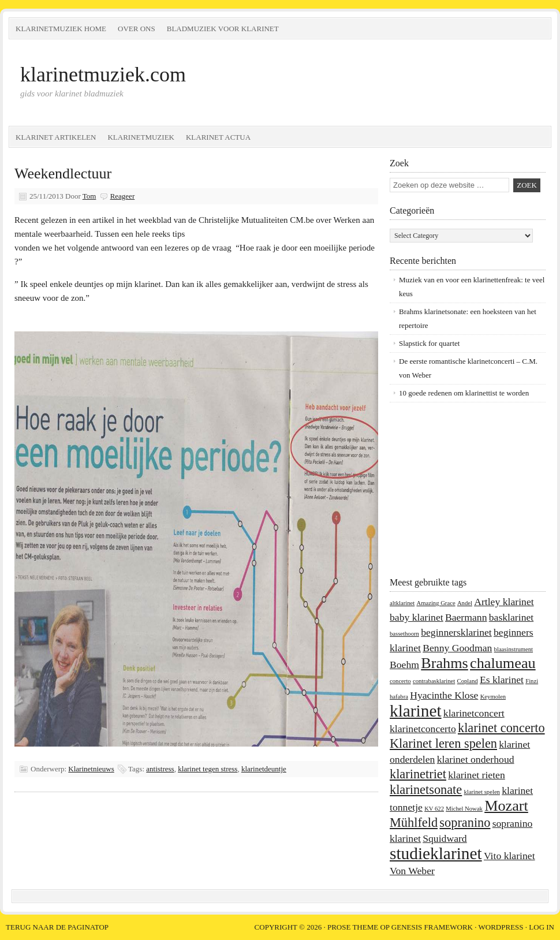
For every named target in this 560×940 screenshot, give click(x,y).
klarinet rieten (477, 775)
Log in (542, 927)
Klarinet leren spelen (443, 743)
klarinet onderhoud (476, 759)
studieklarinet (436, 853)
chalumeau (503, 663)
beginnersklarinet (456, 632)
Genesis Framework (432, 927)
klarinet (416, 711)
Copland (468, 681)
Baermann (466, 617)
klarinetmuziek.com (103, 74)
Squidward (445, 838)
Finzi (532, 681)
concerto (400, 681)
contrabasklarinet (434, 681)
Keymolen (493, 697)
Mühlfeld (414, 822)
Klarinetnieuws (91, 769)
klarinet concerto (501, 728)
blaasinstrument (514, 649)
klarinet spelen (482, 792)
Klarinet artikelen (56, 137)
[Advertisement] (462, 489)
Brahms (445, 663)
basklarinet (511, 617)
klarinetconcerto (423, 729)
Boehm (404, 665)
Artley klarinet (504, 602)
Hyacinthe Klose (444, 695)
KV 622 (434, 809)
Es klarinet (502, 680)
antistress (160, 769)
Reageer (123, 196)
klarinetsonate (426, 790)
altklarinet (402, 603)
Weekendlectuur (63, 174)
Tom (89, 196)
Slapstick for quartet (429, 343)
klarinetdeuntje (264, 769)
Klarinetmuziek (141, 137)
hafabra (399, 697)
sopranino (465, 822)
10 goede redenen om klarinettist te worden (464, 393)
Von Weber (412, 871)
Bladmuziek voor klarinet (223, 29)
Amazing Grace (436, 603)
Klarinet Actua (218, 137)
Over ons (137, 29)
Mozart (506, 806)
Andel (465, 603)
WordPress (501, 927)
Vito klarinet (509, 856)
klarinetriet (418, 774)
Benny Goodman (457, 648)
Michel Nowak (464, 809)
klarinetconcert (474, 713)
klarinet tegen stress (208, 769)
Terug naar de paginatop (57, 927)
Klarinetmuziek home (61, 29)
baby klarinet (417, 617)
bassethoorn (404, 634)
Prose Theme (353, 927)
